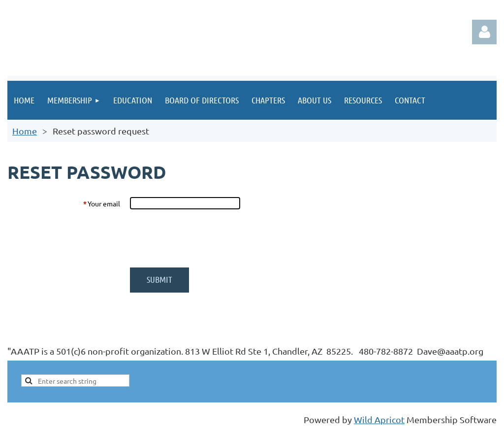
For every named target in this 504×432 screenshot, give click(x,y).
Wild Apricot (379, 419)
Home (25, 131)
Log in (484, 32)
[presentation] (204, 238)
